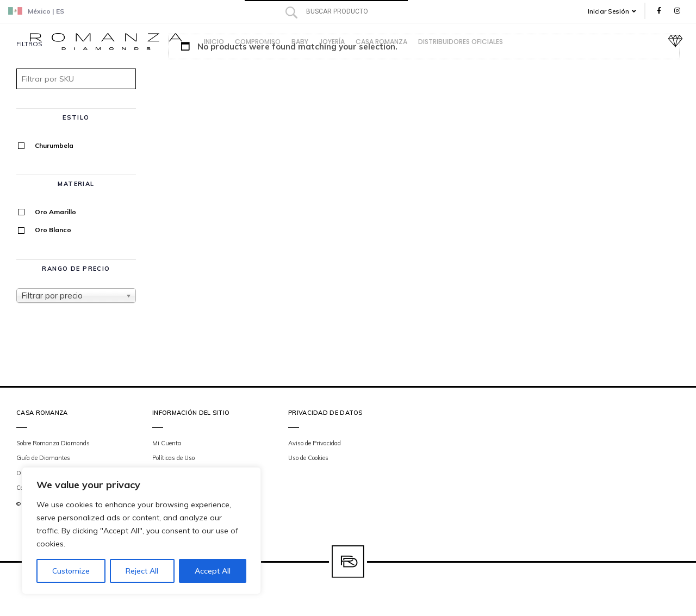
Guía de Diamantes (43, 458)
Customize (71, 571)
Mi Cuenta (167, 443)
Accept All (213, 571)
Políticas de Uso (173, 458)
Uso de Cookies (308, 458)
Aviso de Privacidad (315, 443)
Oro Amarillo (55, 212)
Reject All (142, 571)
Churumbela (54, 145)
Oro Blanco (53, 230)
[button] (616, 11)
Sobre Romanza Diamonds (53, 443)
